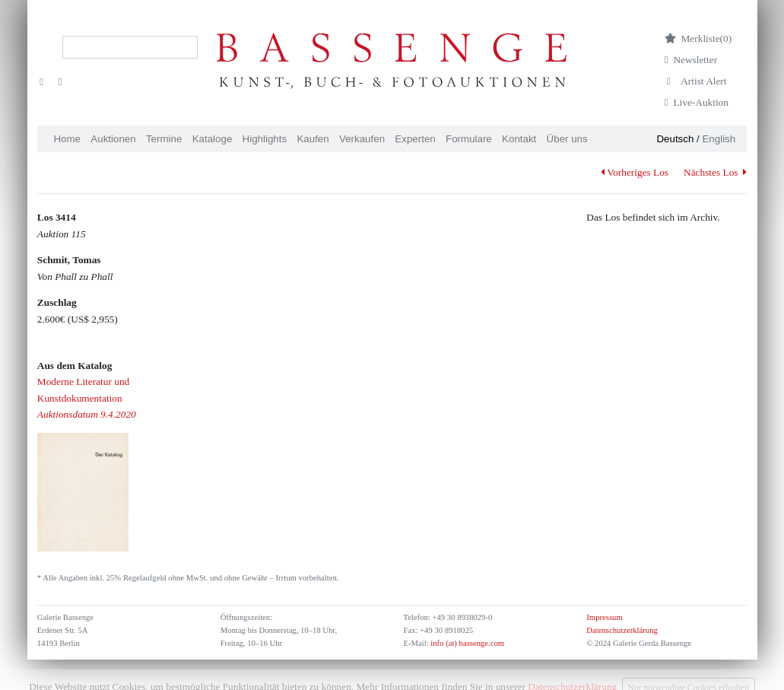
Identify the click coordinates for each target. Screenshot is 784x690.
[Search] (130, 47)
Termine (164, 139)
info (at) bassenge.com (467, 643)
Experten (415, 139)
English (719, 139)
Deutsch (675, 139)
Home (67, 139)
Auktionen (113, 139)
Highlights (265, 139)
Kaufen (313, 139)
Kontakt (519, 139)
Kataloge (213, 139)
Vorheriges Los (635, 172)
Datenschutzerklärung (622, 630)
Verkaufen (362, 139)
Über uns (567, 139)
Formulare (469, 139)
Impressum (604, 617)
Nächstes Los (715, 172)
